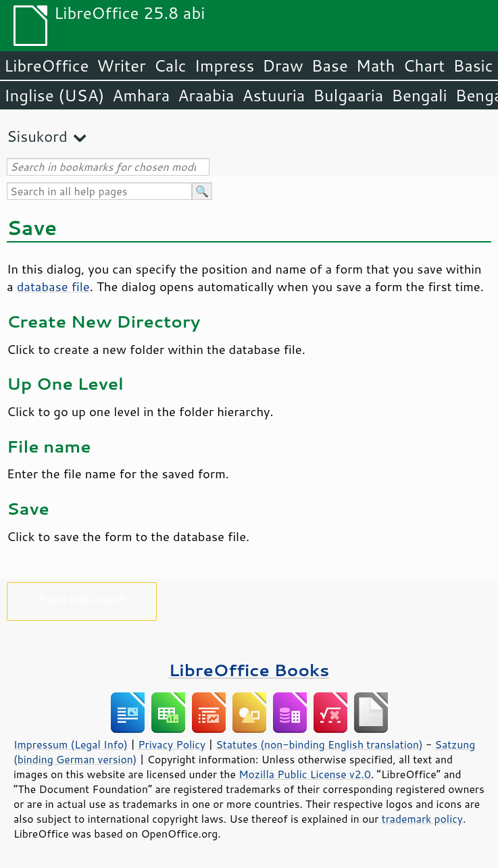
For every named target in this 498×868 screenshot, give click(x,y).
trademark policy (422, 819)
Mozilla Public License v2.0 (305, 774)
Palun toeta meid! (82, 599)
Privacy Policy (172, 744)
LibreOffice (46, 66)
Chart (424, 66)
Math (376, 66)
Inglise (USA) (54, 95)
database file (53, 286)
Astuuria (273, 95)
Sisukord (37, 136)
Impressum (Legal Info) (71, 744)
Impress (225, 66)
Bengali (419, 95)
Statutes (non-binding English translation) (319, 744)
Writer (121, 66)
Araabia (206, 95)
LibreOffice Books (249, 670)
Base (330, 66)
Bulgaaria (348, 95)
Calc (170, 66)
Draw (282, 66)
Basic (473, 66)
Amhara (141, 95)
